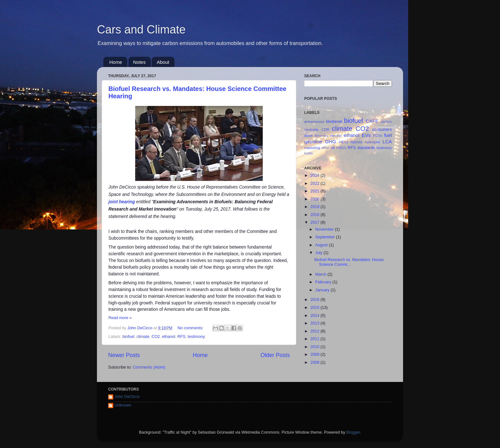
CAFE (372, 121)
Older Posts (275, 355)
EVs (366, 135)
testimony (196, 337)
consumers (382, 130)
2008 (315, 362)
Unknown (123, 405)
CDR (325, 130)
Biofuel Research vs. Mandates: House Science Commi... (349, 262)
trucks (309, 153)
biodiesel (334, 122)
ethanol (169, 337)
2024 (315, 175)
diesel (308, 136)
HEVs (344, 142)
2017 (315, 222)
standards (366, 148)
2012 (315, 331)
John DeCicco (127, 397)
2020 (315, 199)
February (324, 282)
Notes (140, 62)
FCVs (378, 136)
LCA (387, 142)
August (322, 245)
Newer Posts (124, 355)
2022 (315, 183)
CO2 (156, 337)
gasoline (313, 142)
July (320, 253)
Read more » (120, 318)
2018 (315, 215)
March (322, 274)
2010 (315, 347)
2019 (315, 207)
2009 (315, 355)
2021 (315, 191)
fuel (388, 135)
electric (336, 136)
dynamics (321, 136)
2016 (315, 300)
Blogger (353, 432)
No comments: (191, 328)
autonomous (314, 122)
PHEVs (341, 148)
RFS (181, 337)
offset (325, 148)
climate (143, 337)
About (163, 62)
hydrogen (372, 142)
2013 (315, 323)
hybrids (357, 142)
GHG (330, 142)
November (325, 229)
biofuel (128, 337)
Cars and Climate (141, 30)
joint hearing (122, 202)
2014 (315, 316)
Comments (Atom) (149, 367)
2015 (315, 308)
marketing (312, 148)
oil (333, 148)
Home (116, 62)
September (326, 237)
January (323, 290)
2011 (315, 339)
